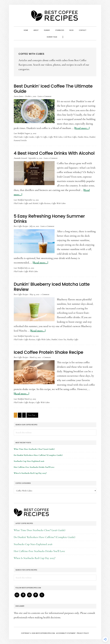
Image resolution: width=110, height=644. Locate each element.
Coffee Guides (29, 137)
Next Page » (32, 416)
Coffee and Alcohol (31, 203)
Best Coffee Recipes (55, 16)
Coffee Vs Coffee (41, 137)
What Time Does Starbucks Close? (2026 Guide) (34, 449)
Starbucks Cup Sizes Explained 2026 (29, 461)
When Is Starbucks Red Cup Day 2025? (30, 473)
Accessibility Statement (66, 633)
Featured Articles (20, 140)
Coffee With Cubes (55, 137)
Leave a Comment (45, 96)
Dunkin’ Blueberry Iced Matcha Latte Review (52, 287)
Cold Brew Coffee (70, 137)
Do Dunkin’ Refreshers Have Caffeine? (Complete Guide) (38, 455)
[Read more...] (82, 128)
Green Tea (62, 339)
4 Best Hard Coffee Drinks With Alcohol (54, 153)
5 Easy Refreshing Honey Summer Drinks (49, 219)
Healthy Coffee (73, 339)
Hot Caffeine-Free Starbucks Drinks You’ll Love (34, 467)
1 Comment (45, 294)
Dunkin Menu (83, 137)
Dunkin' (92, 137)
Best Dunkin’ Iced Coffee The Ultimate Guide (53, 89)
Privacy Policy (83, 633)
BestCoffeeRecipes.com (45, 633)
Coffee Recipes (29, 402)
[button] (63, 37)
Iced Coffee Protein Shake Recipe (49, 352)
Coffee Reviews (45, 203)
